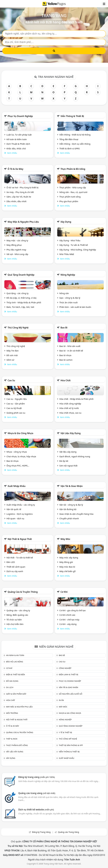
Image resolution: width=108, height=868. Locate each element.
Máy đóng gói (66, 562)
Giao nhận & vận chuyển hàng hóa (76, 514)
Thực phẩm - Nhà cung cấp (73, 187)
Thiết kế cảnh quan (16, 567)
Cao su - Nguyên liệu (17, 399)
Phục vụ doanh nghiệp (20, 116)
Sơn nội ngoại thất (68, 466)
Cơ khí (64, 592)
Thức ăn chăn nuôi (68, 302)
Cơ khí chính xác (67, 615)
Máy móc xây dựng (69, 558)
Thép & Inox (12, 739)
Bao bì (64, 328)
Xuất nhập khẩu (17, 486)
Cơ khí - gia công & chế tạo (72, 610)
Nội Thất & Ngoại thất (20, 539)
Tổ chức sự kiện (14, 620)
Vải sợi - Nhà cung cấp (17, 254)
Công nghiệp (65, 668)
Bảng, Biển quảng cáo (17, 615)
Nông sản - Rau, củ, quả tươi (73, 192)
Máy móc (65, 539)
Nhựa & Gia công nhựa (20, 433)
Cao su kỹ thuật (14, 408)
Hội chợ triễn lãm (15, 624)
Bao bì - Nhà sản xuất (70, 346)
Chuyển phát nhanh (69, 518)
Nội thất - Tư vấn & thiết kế (20, 558)
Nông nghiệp (68, 275)
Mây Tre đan (13, 351)
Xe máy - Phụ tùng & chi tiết (20, 192)
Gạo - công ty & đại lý (70, 298)
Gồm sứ (10, 360)
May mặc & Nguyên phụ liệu (23, 222)
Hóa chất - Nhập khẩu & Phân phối (76, 399)
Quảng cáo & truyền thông (23, 592)
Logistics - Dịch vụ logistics (20, 514)
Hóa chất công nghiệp (70, 404)
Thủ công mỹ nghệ (18, 328)
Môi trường (12, 713)
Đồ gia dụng (12, 681)
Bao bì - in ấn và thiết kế (71, 351)
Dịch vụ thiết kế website (36, 810)
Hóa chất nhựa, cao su (70, 413)
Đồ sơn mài (12, 355)
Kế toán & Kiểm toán (17, 139)
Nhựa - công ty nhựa (17, 452)
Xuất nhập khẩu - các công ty (21, 505)
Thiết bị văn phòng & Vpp (71, 745)
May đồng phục (14, 245)
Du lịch (10, 687)
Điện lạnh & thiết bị (68, 674)
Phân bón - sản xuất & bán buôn (75, 307)
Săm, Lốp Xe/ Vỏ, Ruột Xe (19, 197)
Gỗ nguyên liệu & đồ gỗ (71, 694)
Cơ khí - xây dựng (68, 624)
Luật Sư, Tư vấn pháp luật (19, 135)
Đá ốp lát (64, 461)
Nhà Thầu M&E (67, 254)
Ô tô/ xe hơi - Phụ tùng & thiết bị (22, 187)
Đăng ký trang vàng (37, 777)
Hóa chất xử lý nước (69, 408)
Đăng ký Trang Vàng (41, 832)
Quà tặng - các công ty (18, 293)
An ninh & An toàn (15, 655)
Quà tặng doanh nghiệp (21, 275)
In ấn (61, 700)
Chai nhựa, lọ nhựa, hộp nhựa (21, 456)
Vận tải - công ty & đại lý (71, 505)
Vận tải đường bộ (68, 509)
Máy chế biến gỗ (67, 571)
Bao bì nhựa (65, 355)
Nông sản (64, 293)
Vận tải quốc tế (14, 509)
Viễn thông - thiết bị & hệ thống (75, 135)
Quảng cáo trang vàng (37, 793)
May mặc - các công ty (17, 240)
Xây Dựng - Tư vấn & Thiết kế (74, 245)
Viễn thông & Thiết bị (72, 116)
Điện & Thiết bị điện (15, 674)
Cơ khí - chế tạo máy (69, 620)
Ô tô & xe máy (15, 169)
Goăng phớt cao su (16, 413)
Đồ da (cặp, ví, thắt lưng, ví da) (21, 298)
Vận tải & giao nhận (72, 486)
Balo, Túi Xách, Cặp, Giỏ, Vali (20, 307)
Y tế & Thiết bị (65, 732)
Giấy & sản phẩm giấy (16, 694)
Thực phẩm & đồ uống (73, 169)
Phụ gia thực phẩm (69, 201)
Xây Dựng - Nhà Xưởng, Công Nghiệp (78, 250)
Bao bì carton (66, 360)
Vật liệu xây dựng (71, 433)
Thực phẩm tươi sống (70, 197)
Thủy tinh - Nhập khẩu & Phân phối (24, 302)
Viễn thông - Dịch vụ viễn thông (75, 144)
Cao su (11, 380)
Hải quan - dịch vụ (15, 518)
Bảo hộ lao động (15, 662)
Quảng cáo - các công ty (18, 610)
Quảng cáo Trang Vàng (68, 832)
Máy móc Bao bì (67, 567)
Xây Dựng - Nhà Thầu (70, 240)
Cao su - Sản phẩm (16, 404)
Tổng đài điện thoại (69, 139)
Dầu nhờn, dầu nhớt (16, 201)
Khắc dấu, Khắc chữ (16, 148)
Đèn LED (11, 562)
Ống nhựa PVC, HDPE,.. (18, 466)
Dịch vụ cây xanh (15, 571)
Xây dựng (66, 222)
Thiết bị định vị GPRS (70, 148)
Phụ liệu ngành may (16, 250)
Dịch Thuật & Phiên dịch (18, 144)
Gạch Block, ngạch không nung (75, 456)
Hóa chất (66, 380)
